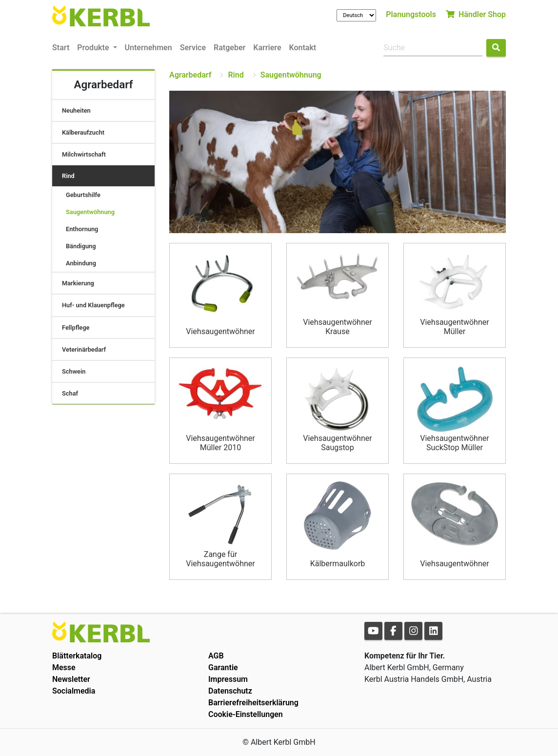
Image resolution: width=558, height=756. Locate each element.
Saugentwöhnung (90, 212)
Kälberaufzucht (83, 132)
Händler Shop (476, 14)
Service (193, 48)
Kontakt (303, 48)
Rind (68, 176)
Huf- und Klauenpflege (93, 305)
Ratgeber (229, 48)
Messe (64, 667)
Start (61, 48)
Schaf (70, 393)
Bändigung (81, 246)
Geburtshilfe (83, 195)
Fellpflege (76, 328)
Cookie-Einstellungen (246, 714)
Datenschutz (230, 691)
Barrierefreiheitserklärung (253, 703)
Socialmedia (74, 691)
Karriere (267, 48)
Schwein (74, 371)
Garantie (223, 667)
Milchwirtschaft (84, 154)
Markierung (78, 283)
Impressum (228, 679)
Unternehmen (149, 48)
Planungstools (411, 14)
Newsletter (71, 679)
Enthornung (82, 229)
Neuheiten (76, 110)
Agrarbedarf (190, 75)
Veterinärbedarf (84, 349)
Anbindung (81, 263)
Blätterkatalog (77, 656)
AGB (216, 656)
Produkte (94, 48)
